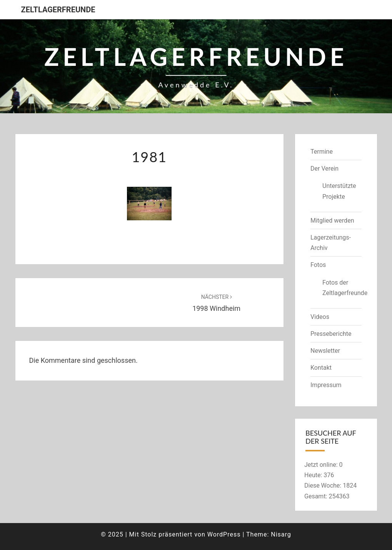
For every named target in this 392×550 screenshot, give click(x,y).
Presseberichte (331, 334)
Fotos (318, 265)
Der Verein (324, 169)
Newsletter (325, 351)
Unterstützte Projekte (339, 191)
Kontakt (321, 368)
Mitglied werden (332, 221)
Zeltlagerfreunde (58, 10)
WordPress (224, 534)
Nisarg (281, 534)
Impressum (326, 385)
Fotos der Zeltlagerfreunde (342, 288)
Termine (322, 152)
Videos (320, 317)
